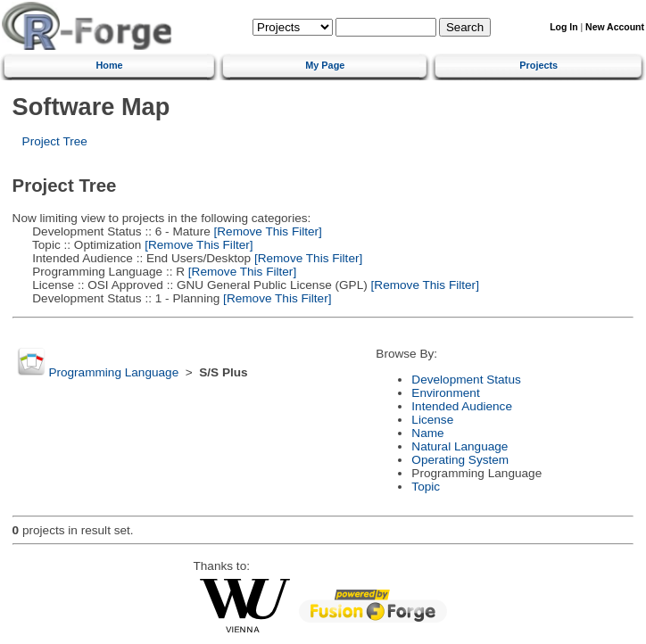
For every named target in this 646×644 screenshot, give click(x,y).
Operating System (460, 460)
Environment (445, 393)
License (432, 420)
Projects (538, 65)
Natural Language (460, 446)
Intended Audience (462, 406)
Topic (426, 487)
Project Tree (55, 141)
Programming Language (113, 372)
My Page (325, 65)
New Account (615, 27)
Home (109, 65)
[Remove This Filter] (266, 231)
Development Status (466, 380)
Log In (563, 27)
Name (427, 433)
